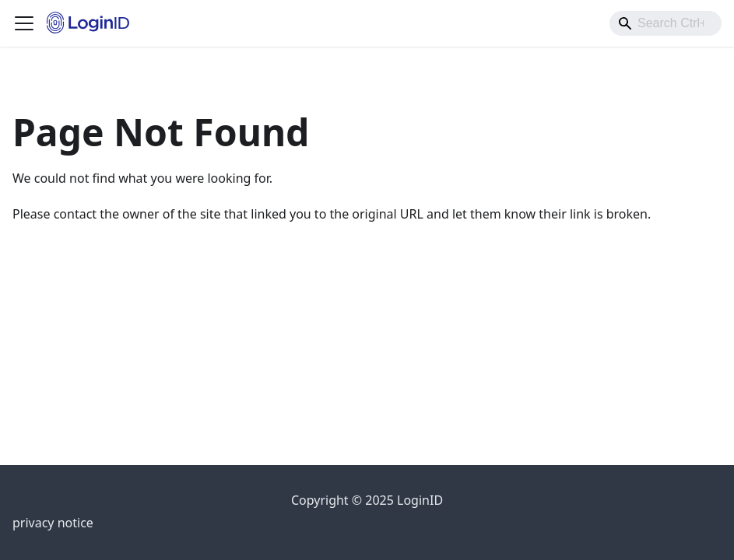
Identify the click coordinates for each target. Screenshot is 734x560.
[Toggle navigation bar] (24, 23)
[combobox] (666, 23)
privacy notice (53, 523)
